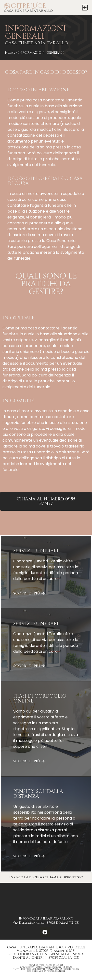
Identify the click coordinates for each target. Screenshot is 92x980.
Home (10, 53)
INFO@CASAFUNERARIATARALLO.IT (46, 919)
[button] (85, 7)
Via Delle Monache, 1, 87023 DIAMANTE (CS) (46, 923)
